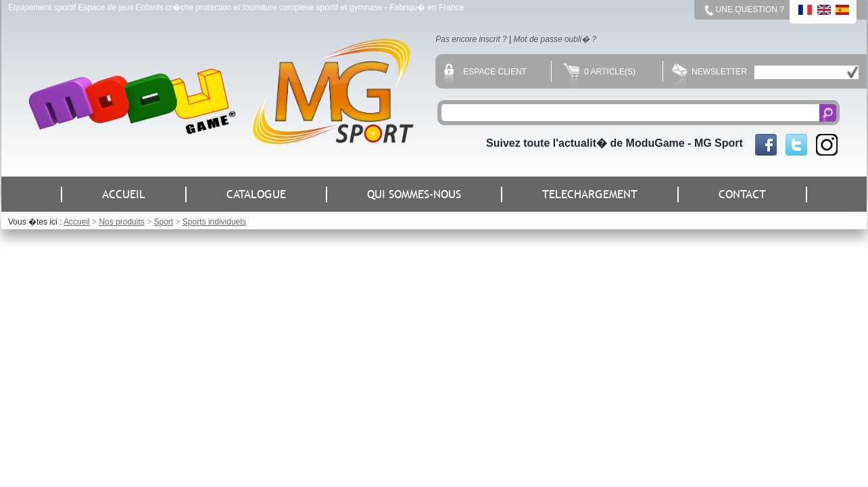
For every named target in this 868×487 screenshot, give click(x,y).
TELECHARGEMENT (590, 194)
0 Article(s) (599, 72)
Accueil (77, 222)
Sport (163, 222)
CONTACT (742, 194)
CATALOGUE (256, 194)
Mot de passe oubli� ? (555, 39)
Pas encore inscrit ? (471, 39)
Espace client (485, 72)
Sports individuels (214, 222)
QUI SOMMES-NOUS (414, 194)
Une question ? (750, 9)
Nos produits (121, 222)
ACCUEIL (124, 194)
